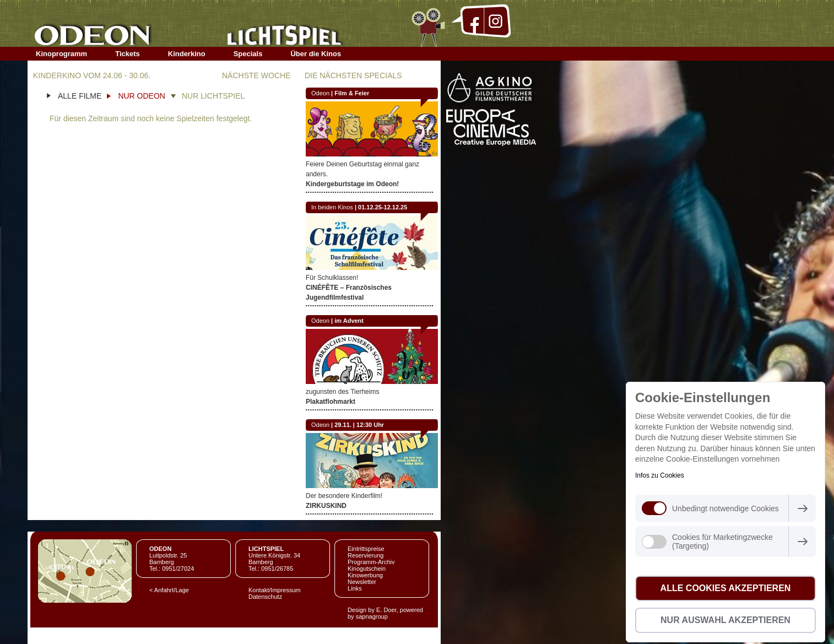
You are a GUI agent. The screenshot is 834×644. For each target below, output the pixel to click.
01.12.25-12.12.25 (383, 207)
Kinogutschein (367, 569)
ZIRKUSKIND (326, 506)
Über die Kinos (316, 54)
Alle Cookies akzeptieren (726, 588)
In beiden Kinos (332, 207)
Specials (248, 54)
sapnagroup (372, 616)
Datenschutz (265, 597)
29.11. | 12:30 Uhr (359, 425)
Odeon (320, 93)
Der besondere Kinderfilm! (344, 496)
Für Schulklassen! (332, 278)
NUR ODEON (142, 96)
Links (355, 588)
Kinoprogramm (61, 54)
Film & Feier (352, 93)
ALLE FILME (80, 96)
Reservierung (365, 555)
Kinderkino (187, 54)
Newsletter (362, 582)
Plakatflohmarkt (331, 402)
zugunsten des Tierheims (342, 392)
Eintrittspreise (366, 549)
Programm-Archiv (371, 562)
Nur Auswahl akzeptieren (725, 620)
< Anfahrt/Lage (169, 590)
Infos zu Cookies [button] (660, 475)
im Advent (349, 321)
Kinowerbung (365, 575)
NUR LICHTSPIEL (213, 96)
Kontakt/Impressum (275, 590)
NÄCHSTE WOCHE (256, 75)
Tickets (128, 54)
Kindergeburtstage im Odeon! (352, 184)
